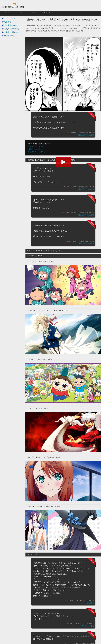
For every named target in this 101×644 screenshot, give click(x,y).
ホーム (7, 12)
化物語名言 (90, 603)
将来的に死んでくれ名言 (86, 135)
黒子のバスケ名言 (88, 626)
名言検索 (8, 22)
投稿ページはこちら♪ (36, 146)
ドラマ (33, 12)
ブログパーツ (9, 18)
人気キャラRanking (12, 32)
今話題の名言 (9, 36)
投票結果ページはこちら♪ (37, 152)
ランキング (46, 12)
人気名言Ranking (11, 25)
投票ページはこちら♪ (36, 149)
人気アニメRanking (12, 29)
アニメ (20, 12)
